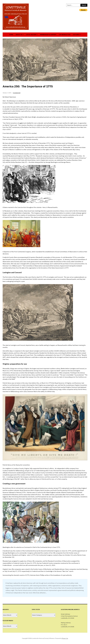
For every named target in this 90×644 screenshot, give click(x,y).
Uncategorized (17, 93)
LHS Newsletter (65, 35)
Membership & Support (48, 35)
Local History (31, 35)
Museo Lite (65, 638)
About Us (19, 35)
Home (11, 35)
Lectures (76, 35)
